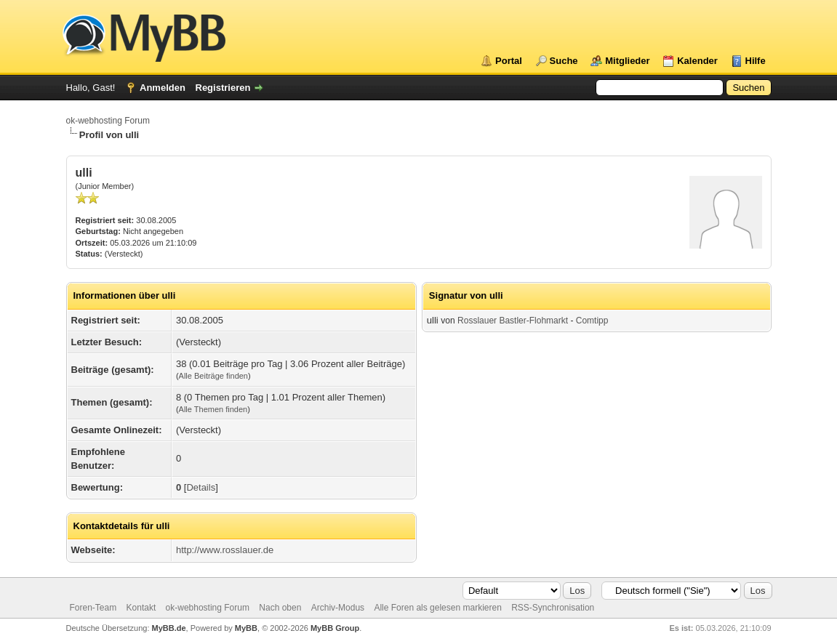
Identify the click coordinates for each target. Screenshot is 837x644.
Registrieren (223, 88)
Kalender (697, 61)
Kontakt (141, 608)
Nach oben (280, 608)
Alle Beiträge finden (213, 376)
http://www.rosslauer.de (225, 550)
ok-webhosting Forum (108, 121)
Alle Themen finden (213, 409)
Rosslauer (477, 321)
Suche (564, 61)
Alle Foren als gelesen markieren (437, 608)
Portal (509, 61)
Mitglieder (627, 61)
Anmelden (163, 88)
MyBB (246, 628)
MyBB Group (335, 628)
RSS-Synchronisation (553, 608)
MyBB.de (169, 628)
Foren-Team (93, 608)
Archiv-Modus (338, 608)
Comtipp (592, 321)
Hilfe (756, 61)
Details (201, 487)
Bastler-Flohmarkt (533, 321)
